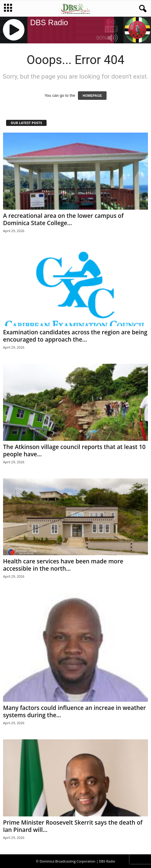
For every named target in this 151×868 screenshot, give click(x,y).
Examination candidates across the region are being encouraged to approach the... (75, 336)
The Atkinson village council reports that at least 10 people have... (74, 451)
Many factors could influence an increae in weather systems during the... (74, 711)
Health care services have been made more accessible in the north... (63, 565)
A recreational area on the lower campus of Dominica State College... (63, 219)
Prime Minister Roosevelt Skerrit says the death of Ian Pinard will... (73, 826)
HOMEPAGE (92, 96)
